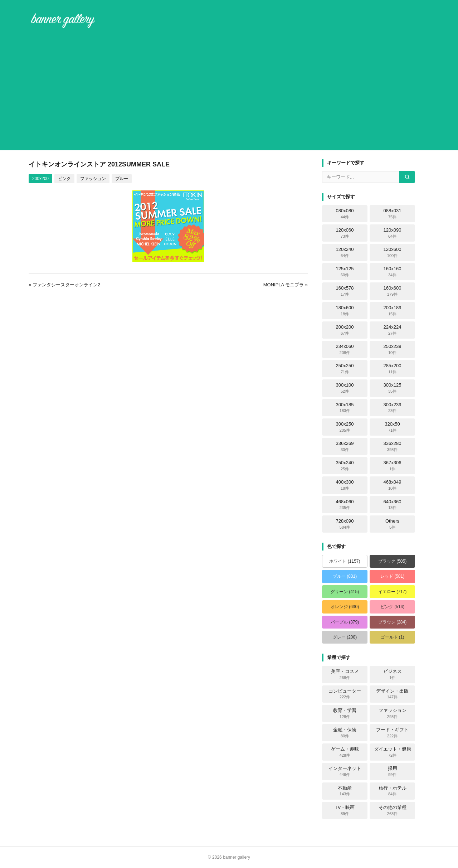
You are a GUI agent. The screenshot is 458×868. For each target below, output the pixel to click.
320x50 (392, 427)
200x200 (40, 179)
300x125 (393, 388)
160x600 (393, 291)
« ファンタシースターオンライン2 (64, 285)
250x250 (345, 369)
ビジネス (393, 674)
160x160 (393, 272)
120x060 (345, 233)
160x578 (345, 291)
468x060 (345, 505)
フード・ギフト (392, 733)
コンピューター (345, 694)
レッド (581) (392, 576)
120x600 (393, 252)
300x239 (393, 408)
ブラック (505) (392, 561)
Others (392, 524)
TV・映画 (345, 810)
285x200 (393, 369)
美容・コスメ (345, 674)
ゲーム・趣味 (345, 752)
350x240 (345, 466)
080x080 (345, 214)
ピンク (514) (392, 607)
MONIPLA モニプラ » (286, 285)
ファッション (93, 179)
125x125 (345, 272)
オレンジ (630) (345, 607)
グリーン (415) (345, 592)
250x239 (393, 349)
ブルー (122, 179)
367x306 (393, 466)
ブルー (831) (345, 576)
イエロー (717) (392, 592)
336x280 (393, 446)
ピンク (64, 179)
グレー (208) (345, 637)
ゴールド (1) (393, 637)
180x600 (345, 311)
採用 (393, 771)
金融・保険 (345, 733)
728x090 (345, 524)
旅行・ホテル (393, 791)
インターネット (345, 771)
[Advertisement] (229, 91)
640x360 (393, 505)
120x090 (393, 233)
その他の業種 (393, 810)
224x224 (393, 330)
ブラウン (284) (392, 622)
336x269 (345, 446)
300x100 (345, 388)
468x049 (393, 485)
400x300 (345, 485)
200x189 (393, 311)
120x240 (345, 252)
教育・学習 (345, 713)
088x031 (393, 214)
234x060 (345, 349)
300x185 (345, 408)
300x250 (345, 427)
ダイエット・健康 (393, 752)
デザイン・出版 (392, 694)
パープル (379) (345, 622)
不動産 (345, 791)
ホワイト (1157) (345, 561)
